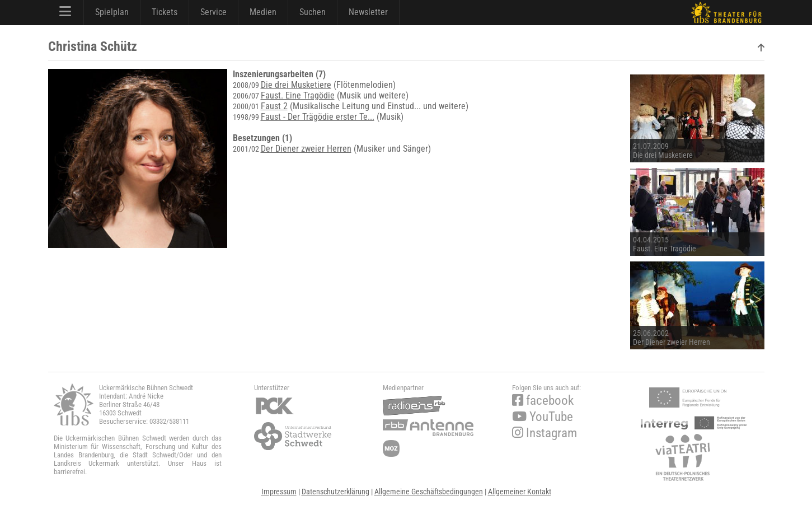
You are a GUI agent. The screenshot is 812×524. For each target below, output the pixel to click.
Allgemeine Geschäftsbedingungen (429, 492)
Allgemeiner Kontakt (520, 492)
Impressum (279, 492)
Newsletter (368, 12)
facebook (543, 401)
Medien (263, 12)
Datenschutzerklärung (335, 492)
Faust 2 (274, 106)
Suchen (313, 12)
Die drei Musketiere (296, 85)
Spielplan (112, 12)
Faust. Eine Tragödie (298, 95)
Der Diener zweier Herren (306, 149)
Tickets (165, 12)
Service (213, 12)
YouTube (543, 417)
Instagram (545, 433)
